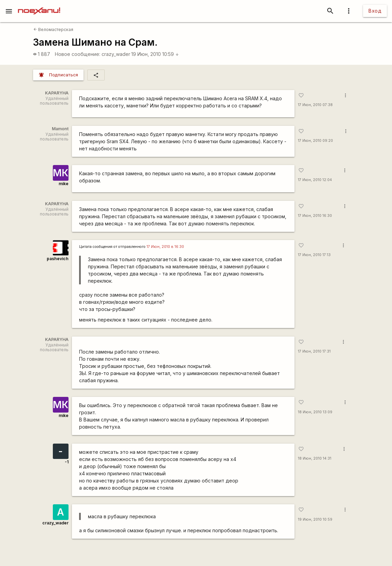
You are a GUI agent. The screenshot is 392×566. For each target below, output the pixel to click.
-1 (67, 462)
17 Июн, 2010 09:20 (315, 141)
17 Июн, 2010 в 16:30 (165, 247)
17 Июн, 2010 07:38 (315, 105)
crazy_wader (116, 54)
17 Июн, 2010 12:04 (315, 180)
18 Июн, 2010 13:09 (315, 412)
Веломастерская (53, 29)
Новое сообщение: (78, 54)
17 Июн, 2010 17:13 (314, 255)
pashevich (58, 259)
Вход (375, 11)
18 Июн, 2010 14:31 (315, 458)
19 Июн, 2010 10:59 (155, 54)
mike (64, 184)
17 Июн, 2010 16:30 (315, 216)
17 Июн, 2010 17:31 (314, 351)
